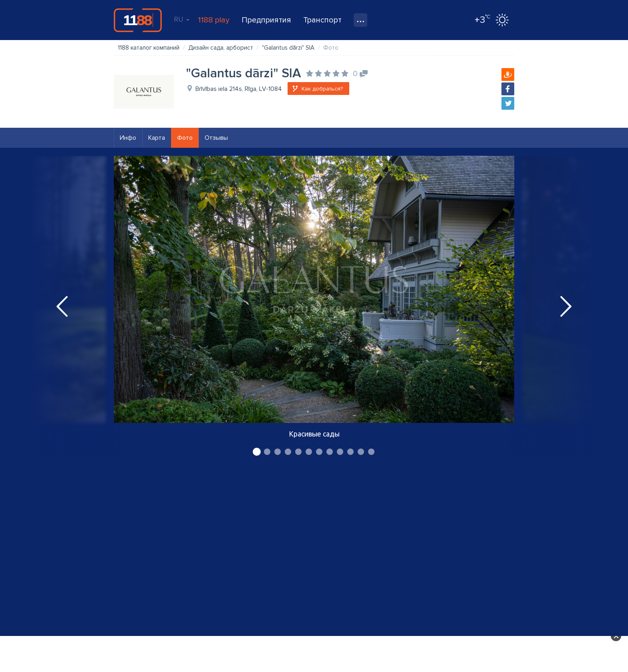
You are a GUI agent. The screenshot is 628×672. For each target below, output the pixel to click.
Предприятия (266, 20)
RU (182, 19)
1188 (138, 20)
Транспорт (322, 20)
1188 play (214, 20)
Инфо (128, 138)
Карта (157, 138)
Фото (185, 138)
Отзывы (216, 138)
